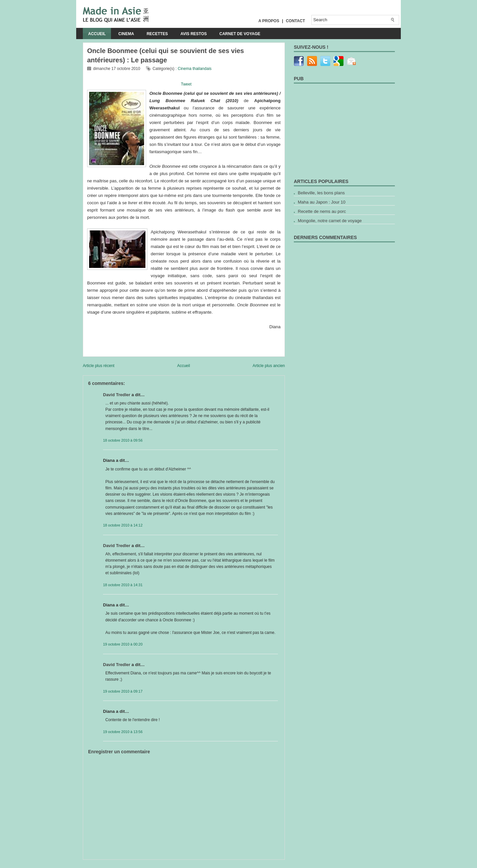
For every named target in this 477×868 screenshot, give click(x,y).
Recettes (157, 34)
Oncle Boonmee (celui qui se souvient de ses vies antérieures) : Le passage (166, 55)
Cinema (126, 34)
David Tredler (117, 395)
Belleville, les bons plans (321, 193)
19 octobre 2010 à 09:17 (123, 691)
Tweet (186, 84)
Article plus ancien (269, 366)
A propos (269, 21)
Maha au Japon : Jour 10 (322, 202)
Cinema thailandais (194, 69)
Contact (295, 21)
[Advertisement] (160, 862)
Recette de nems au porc (322, 211)
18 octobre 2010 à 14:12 (123, 525)
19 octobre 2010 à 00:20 (123, 644)
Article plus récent (99, 366)
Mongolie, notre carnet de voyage (330, 221)
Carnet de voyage (240, 34)
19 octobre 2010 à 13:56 (123, 732)
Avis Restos (194, 34)
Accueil (97, 34)
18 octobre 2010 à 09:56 (123, 440)
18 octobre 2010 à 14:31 (123, 585)
